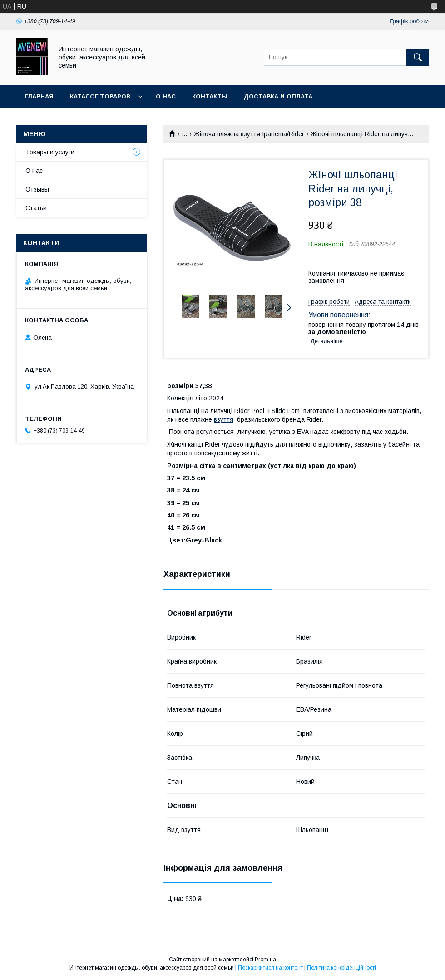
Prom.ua (265, 960)
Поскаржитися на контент (270, 968)
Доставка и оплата (278, 96)
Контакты (210, 96)
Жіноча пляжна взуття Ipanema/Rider (249, 134)
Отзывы (37, 189)
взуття (224, 419)
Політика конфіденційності (341, 968)
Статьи (36, 208)
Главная (39, 96)
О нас (166, 96)
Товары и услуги (50, 152)
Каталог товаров (100, 96)
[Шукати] (418, 57)
